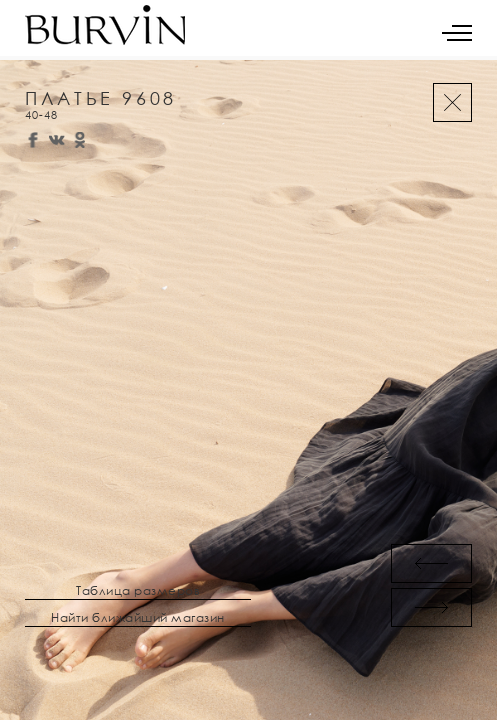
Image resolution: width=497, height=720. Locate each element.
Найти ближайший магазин (138, 618)
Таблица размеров (138, 591)
